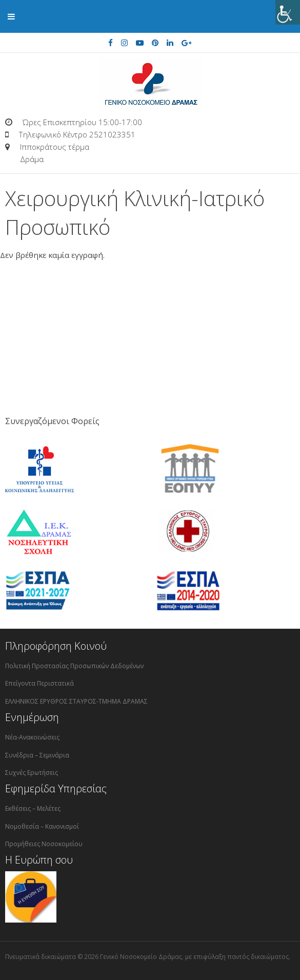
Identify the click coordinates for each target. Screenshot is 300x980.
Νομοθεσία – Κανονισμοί (42, 826)
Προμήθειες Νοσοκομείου (44, 844)
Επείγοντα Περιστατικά (39, 683)
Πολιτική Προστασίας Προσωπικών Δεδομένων (74, 666)
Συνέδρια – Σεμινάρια (37, 755)
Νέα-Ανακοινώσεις (32, 737)
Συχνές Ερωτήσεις (32, 773)
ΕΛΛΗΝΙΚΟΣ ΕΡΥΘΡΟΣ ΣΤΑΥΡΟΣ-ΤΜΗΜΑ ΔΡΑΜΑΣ (76, 701)
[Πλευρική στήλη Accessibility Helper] (288, 12)
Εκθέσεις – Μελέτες (33, 808)
